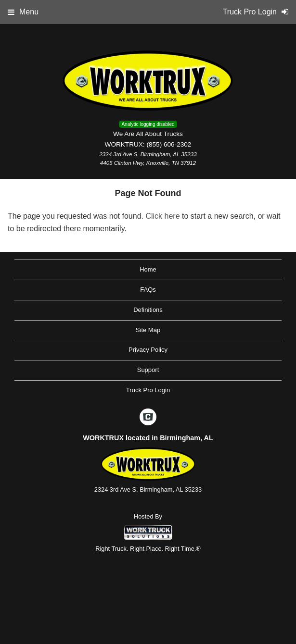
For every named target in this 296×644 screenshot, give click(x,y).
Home (148, 269)
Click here (162, 216)
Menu (23, 12)
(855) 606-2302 (169, 144)
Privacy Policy (148, 350)
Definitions (148, 310)
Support (148, 370)
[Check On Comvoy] (148, 418)
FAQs (148, 290)
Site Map (148, 330)
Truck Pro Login (148, 390)
